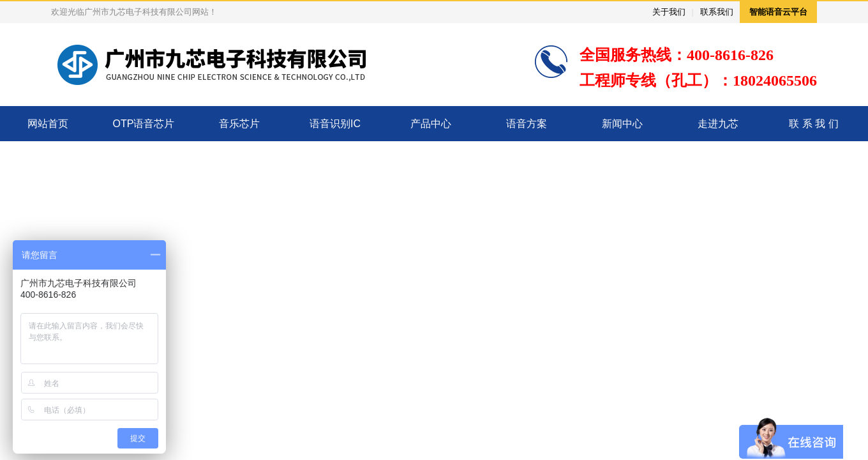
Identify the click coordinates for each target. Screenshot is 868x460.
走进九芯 (718, 124)
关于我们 (669, 12)
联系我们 (717, 12)
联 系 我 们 (813, 124)
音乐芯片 (239, 124)
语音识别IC (335, 124)
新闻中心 (622, 124)
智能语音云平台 (778, 12)
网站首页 (48, 124)
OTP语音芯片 (144, 124)
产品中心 (431, 124)
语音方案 (527, 124)
